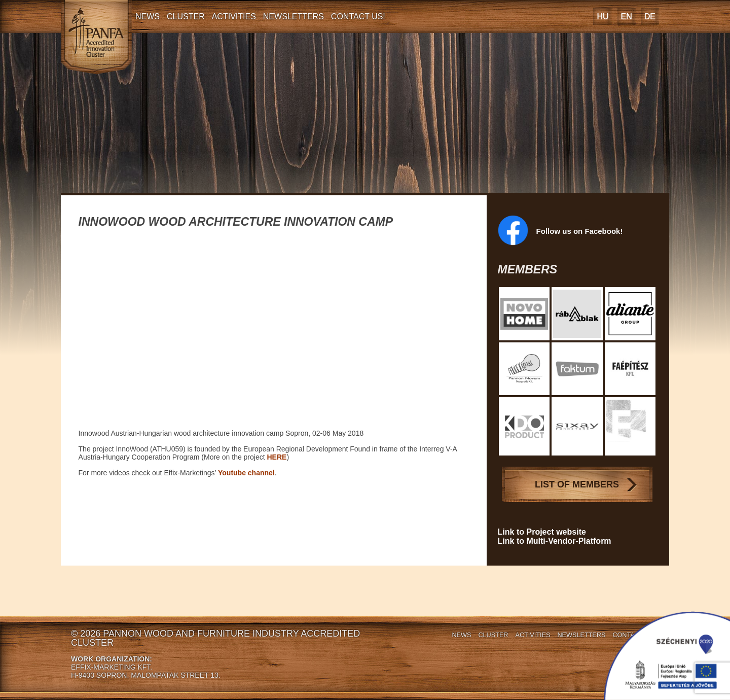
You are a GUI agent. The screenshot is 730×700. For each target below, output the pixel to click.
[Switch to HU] (603, 16)
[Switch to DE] (650, 16)
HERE (277, 457)
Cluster (186, 16)
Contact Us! (358, 16)
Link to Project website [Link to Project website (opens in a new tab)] (542, 532)
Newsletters (294, 16)
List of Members (577, 484)
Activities (234, 16)
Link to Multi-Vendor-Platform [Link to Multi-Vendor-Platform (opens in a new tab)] (555, 541)
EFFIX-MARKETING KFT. (112, 667)
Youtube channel (246, 473)
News (148, 16)
